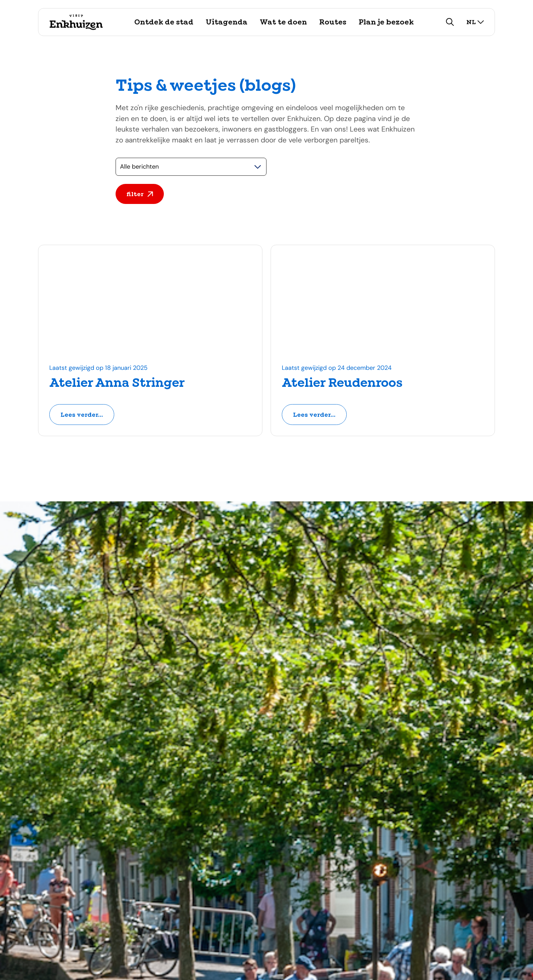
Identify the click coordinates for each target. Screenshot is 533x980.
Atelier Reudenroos (342, 383)
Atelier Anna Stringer (117, 383)
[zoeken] (450, 22)
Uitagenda (227, 22)
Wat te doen (283, 22)
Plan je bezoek (386, 22)
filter (140, 194)
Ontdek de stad (164, 22)
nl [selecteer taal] (475, 22)
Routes (333, 22)
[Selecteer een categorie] (191, 167)
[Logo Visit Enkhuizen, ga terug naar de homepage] (76, 22)
